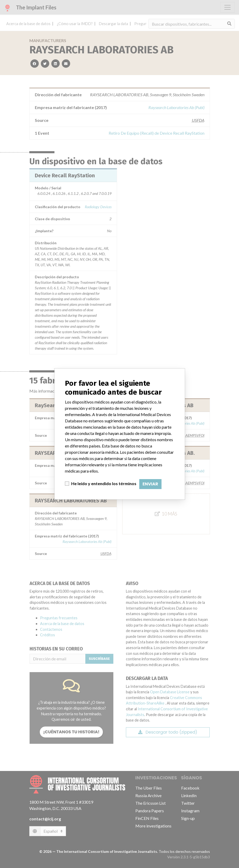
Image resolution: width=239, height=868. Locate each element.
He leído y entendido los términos (104, 483)
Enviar (150, 484)
